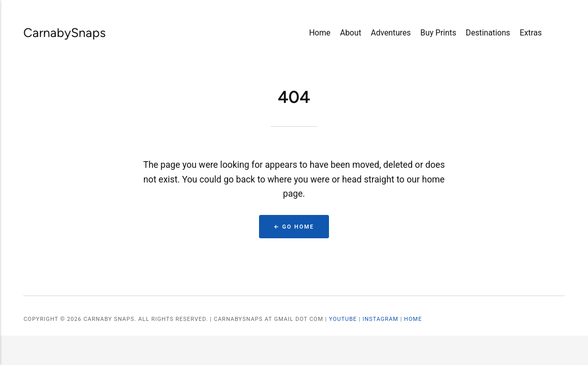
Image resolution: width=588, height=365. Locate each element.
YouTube (343, 319)
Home (320, 33)
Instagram (380, 319)
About (351, 33)
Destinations (488, 33)
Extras (531, 33)
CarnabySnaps (53, 32)
